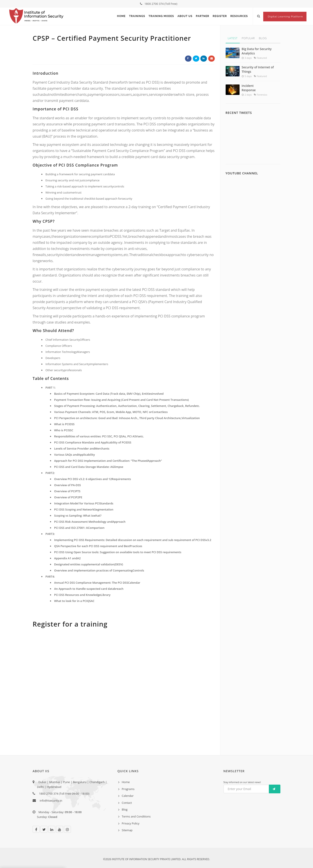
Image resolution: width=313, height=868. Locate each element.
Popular (248, 38)
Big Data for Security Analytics (257, 51)
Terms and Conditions (136, 816)
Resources (239, 16)
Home (121, 16)
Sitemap (127, 830)
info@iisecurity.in (51, 801)
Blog (263, 38)
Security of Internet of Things (258, 69)
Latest (233, 38)
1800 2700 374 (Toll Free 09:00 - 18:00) (63, 794)
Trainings (137, 16)
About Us (185, 16)
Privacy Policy (131, 823)
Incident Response (249, 88)
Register (220, 16)
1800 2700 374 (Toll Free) (159, 4)
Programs (128, 789)
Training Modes (161, 16)
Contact (127, 803)
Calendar (128, 796)
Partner (203, 16)
